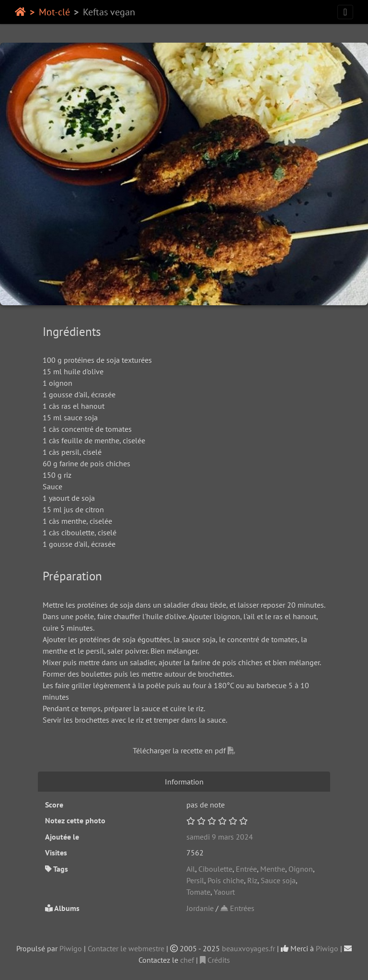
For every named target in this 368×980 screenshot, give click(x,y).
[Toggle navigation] (345, 12)
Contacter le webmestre (126, 948)
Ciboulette (215, 869)
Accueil (20, 12)
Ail (191, 869)
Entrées (237, 908)
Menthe (273, 869)
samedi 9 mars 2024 (220, 837)
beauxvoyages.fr (248, 948)
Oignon (301, 869)
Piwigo (71, 948)
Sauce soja (278, 880)
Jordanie (200, 908)
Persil (195, 880)
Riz (252, 880)
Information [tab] (184, 782)
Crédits (215, 960)
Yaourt (224, 892)
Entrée (246, 869)
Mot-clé (54, 12)
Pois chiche (226, 880)
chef (187, 960)
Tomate (198, 892)
